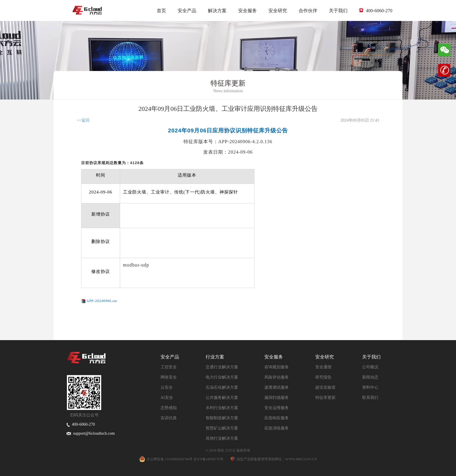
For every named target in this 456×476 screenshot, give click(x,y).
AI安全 (167, 398)
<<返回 (83, 120)
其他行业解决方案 (222, 438)
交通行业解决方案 (222, 367)
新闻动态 (370, 377)
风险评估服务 (277, 377)
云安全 (167, 387)
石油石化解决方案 (222, 387)
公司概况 (370, 367)
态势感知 (169, 408)
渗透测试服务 (277, 387)
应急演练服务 (277, 428)
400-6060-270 (376, 11)
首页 (161, 11)
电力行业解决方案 (222, 377)
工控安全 (169, 367)
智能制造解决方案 (222, 418)
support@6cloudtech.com (91, 433)
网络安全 (169, 377)
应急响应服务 (277, 418)
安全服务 (247, 11)
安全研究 (278, 11)
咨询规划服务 (277, 367)
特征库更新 (325, 398)
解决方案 (217, 11)
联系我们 (370, 398)
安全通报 (323, 367)
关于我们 (338, 11)
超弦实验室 (325, 387)
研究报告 (323, 377)
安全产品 (187, 11)
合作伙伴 (308, 11)
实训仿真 (169, 418)
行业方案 (215, 357)
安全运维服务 (277, 408)
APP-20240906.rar (102, 301)
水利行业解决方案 (222, 408)
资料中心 (370, 387)
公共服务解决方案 (222, 398)
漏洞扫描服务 (277, 398)
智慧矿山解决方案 (222, 428)
